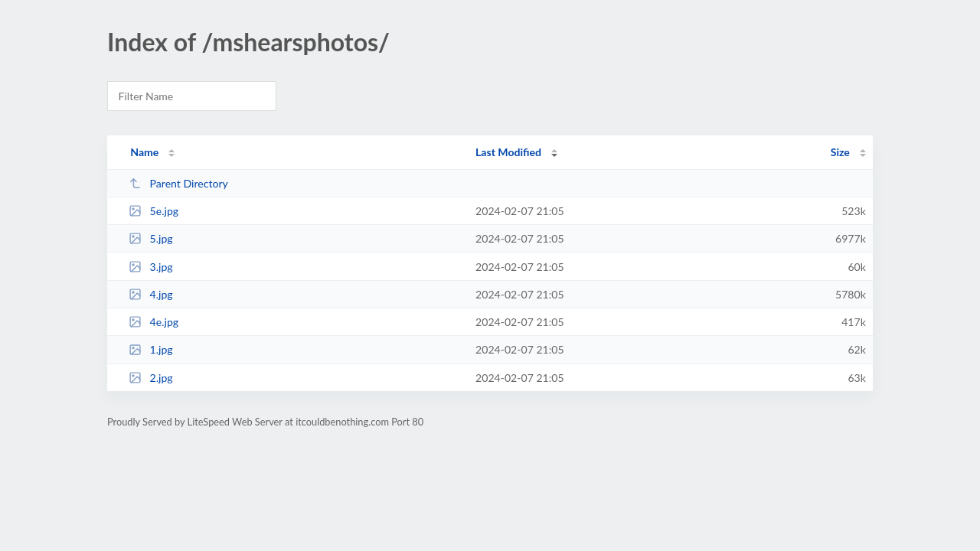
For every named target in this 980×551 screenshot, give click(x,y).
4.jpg (151, 294)
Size (840, 152)
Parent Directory (178, 183)
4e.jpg (154, 322)
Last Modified (508, 152)
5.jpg (151, 238)
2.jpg (151, 378)
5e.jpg (154, 211)
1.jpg (151, 349)
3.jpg (151, 267)
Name (144, 152)
